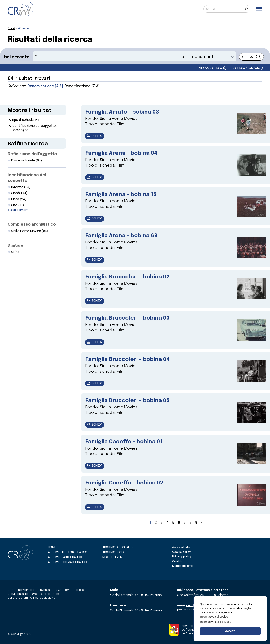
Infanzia (21, 187)
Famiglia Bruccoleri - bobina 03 (127, 318)
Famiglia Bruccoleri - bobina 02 (127, 277)
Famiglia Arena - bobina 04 (121, 153)
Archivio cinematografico (67, 562)
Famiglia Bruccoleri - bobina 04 (127, 360)
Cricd (11, 29)
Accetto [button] (230, 631)
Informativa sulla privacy (216, 622)
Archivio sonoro (115, 552)
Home (52, 547)
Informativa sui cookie (214, 617)
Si (16, 252)
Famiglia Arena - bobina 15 (121, 195)
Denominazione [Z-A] (82, 86)
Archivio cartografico (65, 557)
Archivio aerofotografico (68, 552)
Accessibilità (181, 547)
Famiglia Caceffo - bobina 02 (124, 483)
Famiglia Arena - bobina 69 (121, 236)
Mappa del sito (183, 566)
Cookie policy (182, 552)
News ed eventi (113, 557)
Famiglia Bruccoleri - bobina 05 (127, 401)
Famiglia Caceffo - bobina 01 (124, 442)
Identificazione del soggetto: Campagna (34, 128)
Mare (19, 199)
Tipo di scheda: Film (26, 120)
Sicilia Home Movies (30, 231)
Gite (17, 205)
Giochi (19, 193)
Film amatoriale (27, 161)
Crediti (177, 561)
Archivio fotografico (119, 547)
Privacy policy (182, 557)
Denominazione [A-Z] (45, 86)
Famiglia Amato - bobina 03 (122, 112)
